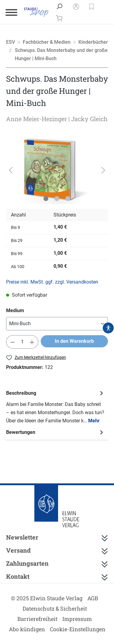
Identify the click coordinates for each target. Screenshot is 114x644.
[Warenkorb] (57, 18)
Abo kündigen (27, 629)
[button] (92, 6)
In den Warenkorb (74, 341)
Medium (15, 310)
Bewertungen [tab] (55, 432)
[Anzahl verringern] (12, 342)
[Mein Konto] (76, 6)
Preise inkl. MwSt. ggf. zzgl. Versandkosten (52, 282)
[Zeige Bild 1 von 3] (46, 199)
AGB (93, 598)
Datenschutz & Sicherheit (55, 608)
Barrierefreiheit (37, 619)
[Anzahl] (22, 342)
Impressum (77, 619)
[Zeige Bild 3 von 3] (68, 199)
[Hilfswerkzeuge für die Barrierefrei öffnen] (108, 328)
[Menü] (11, 12)
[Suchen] (59, 6)
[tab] (55, 407)
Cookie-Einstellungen (78, 629)
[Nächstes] (103, 170)
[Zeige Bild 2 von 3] (57, 199)
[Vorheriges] (11, 170)
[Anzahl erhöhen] (32, 342)
